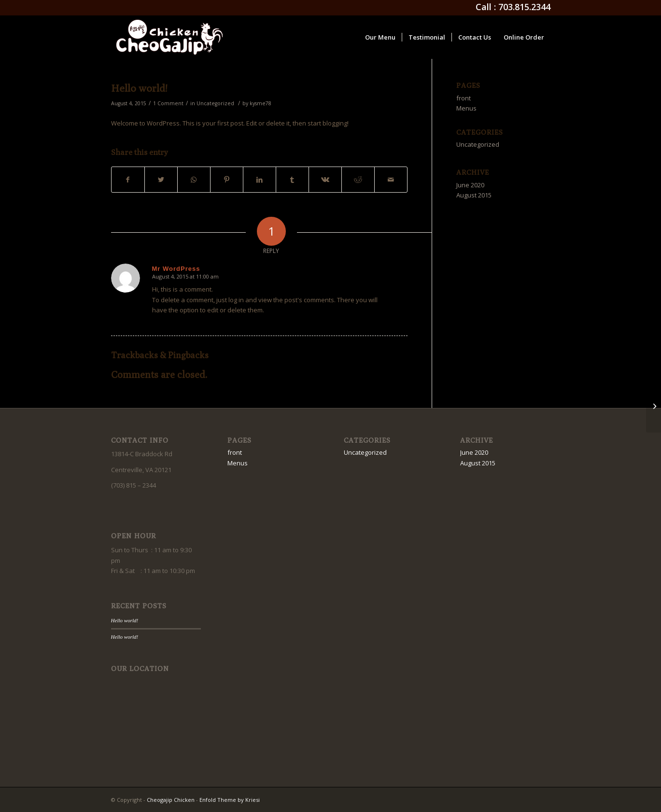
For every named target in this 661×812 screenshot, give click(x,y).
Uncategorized (215, 103)
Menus (466, 108)
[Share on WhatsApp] (194, 180)
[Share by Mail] (391, 180)
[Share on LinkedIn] (260, 180)
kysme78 (260, 103)
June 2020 (470, 185)
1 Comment (168, 103)
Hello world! (139, 88)
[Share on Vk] (325, 180)
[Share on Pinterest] (227, 180)
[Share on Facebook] (128, 180)
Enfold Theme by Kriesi (230, 800)
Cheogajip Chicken (171, 800)
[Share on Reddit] (358, 180)
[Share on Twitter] (161, 180)
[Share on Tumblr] (292, 180)
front (464, 98)
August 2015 (474, 195)
